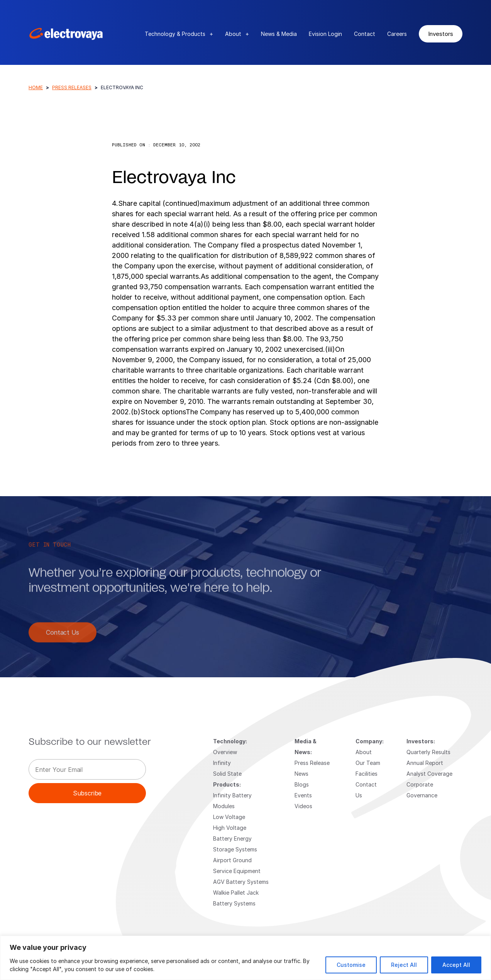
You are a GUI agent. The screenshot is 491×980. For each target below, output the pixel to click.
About (237, 34)
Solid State (227, 774)
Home (36, 87)
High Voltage (230, 828)
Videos (303, 806)
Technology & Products (179, 34)
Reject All (404, 965)
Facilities (367, 774)
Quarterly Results (428, 752)
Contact (365, 34)
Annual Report (425, 763)
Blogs (302, 784)
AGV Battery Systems (241, 882)
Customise (351, 965)
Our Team (368, 763)
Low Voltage (229, 817)
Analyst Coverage (429, 774)
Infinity (222, 763)
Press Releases (72, 87)
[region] (245, 958)
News (301, 774)
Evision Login (325, 34)
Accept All (456, 965)
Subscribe (87, 793)
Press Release (312, 763)
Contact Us (63, 642)
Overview (225, 752)
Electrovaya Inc (174, 178)
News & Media (279, 34)
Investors (441, 34)
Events (303, 795)
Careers (397, 34)
